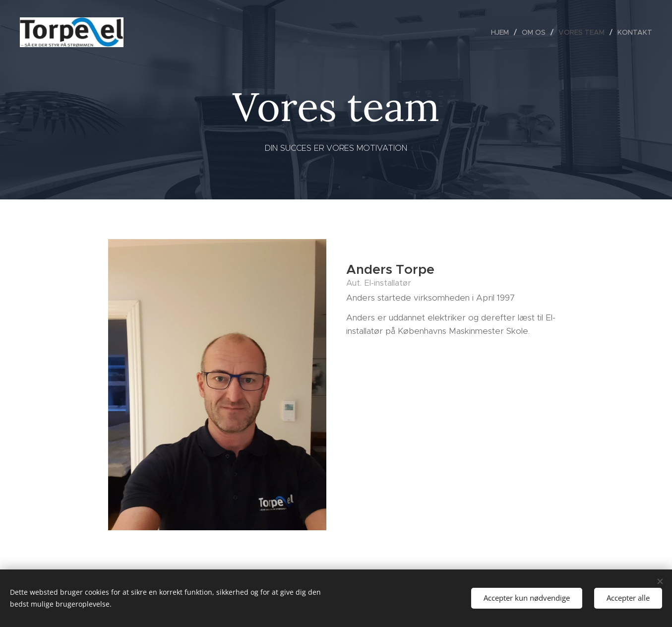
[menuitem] (503, 32)
